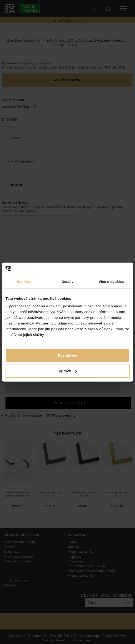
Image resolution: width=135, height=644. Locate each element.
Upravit (68, 371)
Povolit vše (67, 355)
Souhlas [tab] (24, 282)
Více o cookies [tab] (111, 282)
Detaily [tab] (68, 282)
